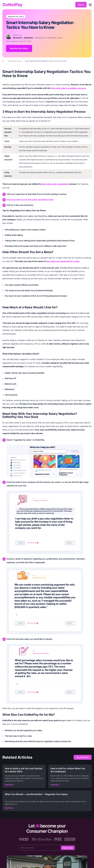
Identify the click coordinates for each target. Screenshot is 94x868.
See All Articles (83, 757)
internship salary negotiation (55, 184)
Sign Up (81, 5)
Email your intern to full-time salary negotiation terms (30, 200)
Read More (9, 784)
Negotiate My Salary (16, 16)
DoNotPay (13, 5)
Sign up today (68, 848)
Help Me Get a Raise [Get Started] (19, 48)
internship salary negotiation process (68, 88)
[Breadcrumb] (3, 61)
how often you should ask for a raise (63, 261)
